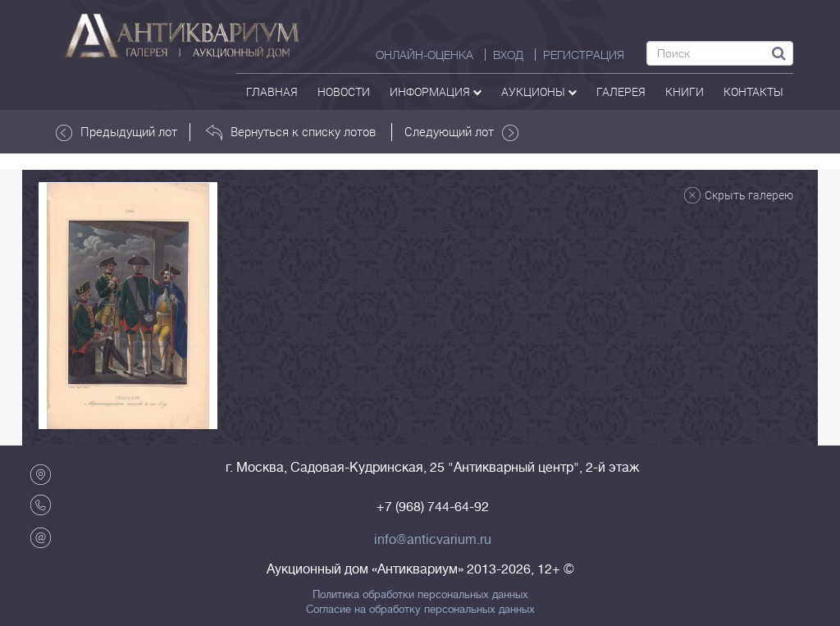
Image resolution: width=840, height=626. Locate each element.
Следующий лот (461, 132)
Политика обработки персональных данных (420, 595)
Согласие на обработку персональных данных (420, 610)
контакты (753, 91)
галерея (621, 91)
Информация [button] (436, 91)
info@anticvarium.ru (433, 540)
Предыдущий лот (116, 132)
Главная (272, 91)
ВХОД (508, 55)
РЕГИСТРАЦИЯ (584, 55)
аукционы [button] (539, 91)
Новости (344, 91)
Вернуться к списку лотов (291, 132)
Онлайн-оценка (425, 55)
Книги (685, 91)
